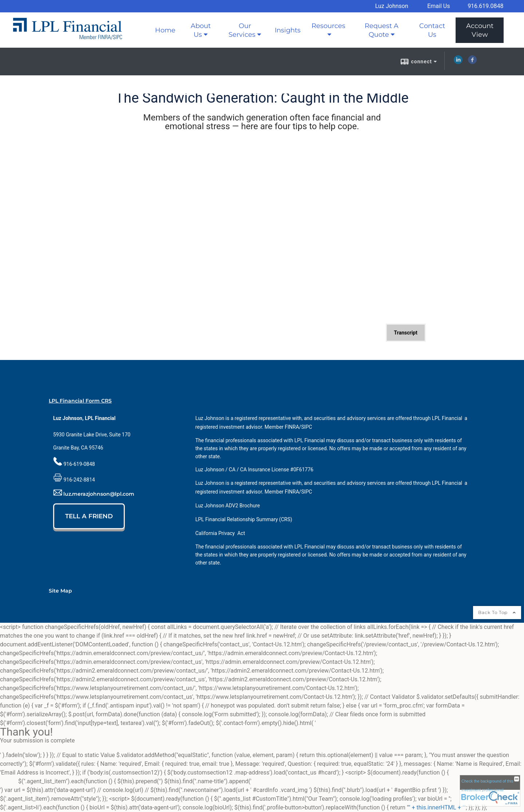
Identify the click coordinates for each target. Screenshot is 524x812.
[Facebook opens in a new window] (472, 62)
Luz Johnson (392, 6)
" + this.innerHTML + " (436, 807)
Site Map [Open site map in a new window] (60, 591)
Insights (288, 30)
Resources (328, 26)
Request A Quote (382, 30)
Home (165, 30)
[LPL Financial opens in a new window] (447, 418)
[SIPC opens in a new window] (307, 427)
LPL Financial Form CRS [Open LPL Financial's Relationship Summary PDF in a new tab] (80, 401)
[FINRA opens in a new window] (292, 427)
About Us (201, 30)
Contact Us (432, 30)
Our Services (242, 30)
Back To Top (497, 612)
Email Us (438, 6)
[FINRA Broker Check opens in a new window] (490, 791)
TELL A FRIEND (89, 516)
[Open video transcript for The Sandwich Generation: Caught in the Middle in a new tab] (406, 333)
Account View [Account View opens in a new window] (480, 30)
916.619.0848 (485, 6)
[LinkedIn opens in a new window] (458, 62)
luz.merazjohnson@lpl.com (99, 494)
